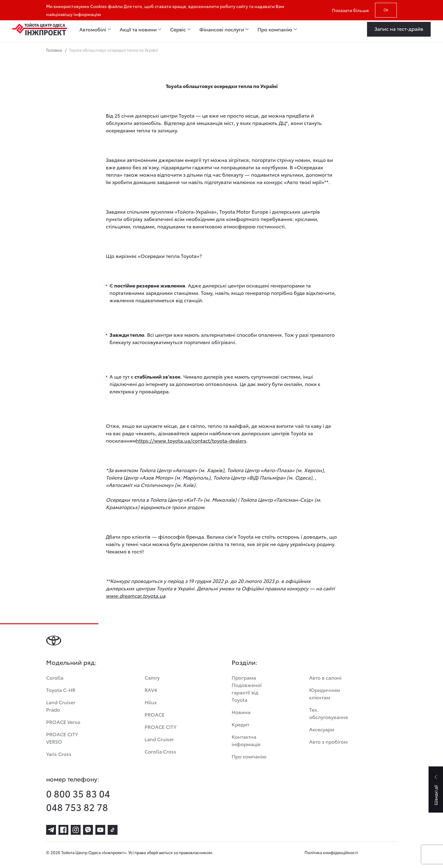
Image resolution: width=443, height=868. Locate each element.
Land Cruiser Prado (61, 706)
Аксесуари (322, 729)
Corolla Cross (160, 751)
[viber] (88, 830)
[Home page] (40, 29)
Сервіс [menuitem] (178, 29)
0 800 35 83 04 (78, 794)
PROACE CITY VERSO (62, 738)
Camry (152, 677)
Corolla (55, 677)
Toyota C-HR (61, 690)
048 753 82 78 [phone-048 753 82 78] (77, 807)
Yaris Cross (59, 754)
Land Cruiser (159, 739)
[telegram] (51, 830)
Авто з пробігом (328, 741)
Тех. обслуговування (329, 713)
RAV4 (151, 690)
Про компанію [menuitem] (275, 29)
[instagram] (76, 830)
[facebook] (63, 830)
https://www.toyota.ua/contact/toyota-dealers (191, 440)
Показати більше (350, 10)
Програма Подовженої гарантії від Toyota (247, 688)
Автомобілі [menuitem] (93, 29)
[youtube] (100, 830)
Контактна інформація (246, 740)
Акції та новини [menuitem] (138, 29)
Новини (241, 712)
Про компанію (249, 756)
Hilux (151, 702)
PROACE (155, 714)
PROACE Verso (63, 722)
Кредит (240, 724)
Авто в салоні (325, 677)
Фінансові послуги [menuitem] (222, 29)
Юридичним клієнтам (325, 693)
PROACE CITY (160, 727)
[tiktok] (113, 830)
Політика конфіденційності (331, 852)
